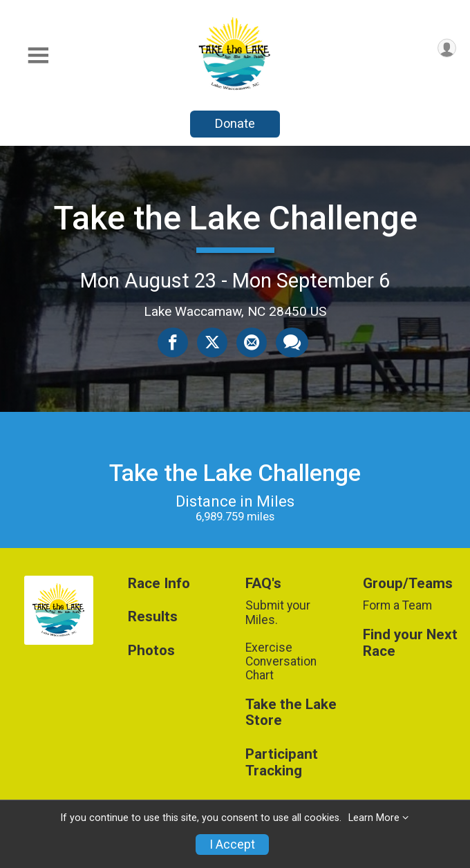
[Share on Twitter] (212, 342)
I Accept (232, 845)
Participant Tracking (282, 763)
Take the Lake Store (291, 713)
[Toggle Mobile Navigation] (38, 56)
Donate (235, 123)
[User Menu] (447, 48)
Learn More (374, 818)
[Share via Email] (252, 342)
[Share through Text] (292, 342)
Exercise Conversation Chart (281, 661)
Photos (151, 651)
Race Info (159, 584)
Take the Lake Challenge (235, 218)
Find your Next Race (410, 643)
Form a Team (397, 605)
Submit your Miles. (278, 612)
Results (153, 617)
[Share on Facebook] (173, 342)
